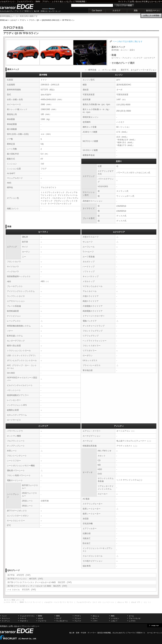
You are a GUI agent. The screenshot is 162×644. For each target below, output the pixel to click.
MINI (58, 616)
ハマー (95, 621)
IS (15, 602)
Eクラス (63, 602)
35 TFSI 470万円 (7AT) (19, 575)
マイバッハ (6, 618)
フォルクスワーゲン (25, 1)
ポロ (100, 602)
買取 (136, 11)
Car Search (97, 11)
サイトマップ (124, 1)
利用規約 (4, 626)
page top (155, 625)
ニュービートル (108, 602)
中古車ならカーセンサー (152, 1)
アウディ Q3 (34, 20)
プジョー (78, 618)
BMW (38, 1)
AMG (113, 616)
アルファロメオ (135, 618)
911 (126, 602)
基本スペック (123, 48)
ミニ (149, 602)
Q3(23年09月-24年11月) (51, 20)
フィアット (6, 621)
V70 (139, 602)
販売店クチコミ (153, 11)
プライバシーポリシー (30, 626)
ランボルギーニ (62, 621)
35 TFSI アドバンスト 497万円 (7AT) (25, 579)
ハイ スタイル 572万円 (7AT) (22, 590)
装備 (133, 56)
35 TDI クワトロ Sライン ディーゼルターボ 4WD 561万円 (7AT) (37, 586)
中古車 (83, 633)
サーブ (59, 618)
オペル (131, 616)
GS (12, 602)
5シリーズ (37, 602)
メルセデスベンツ (7, 1)
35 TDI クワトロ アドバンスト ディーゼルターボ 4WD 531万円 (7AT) (40, 582)
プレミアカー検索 (124, 5)
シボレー (114, 621)
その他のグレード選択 (123, 63)
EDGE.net (4, 20)
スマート (23, 618)
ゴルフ (95, 602)
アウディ (46, 1)
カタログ (116, 11)
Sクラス (70, 602)
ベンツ (4, 616)
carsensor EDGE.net (20, 7)
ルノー (95, 618)
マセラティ (24, 621)
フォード (78, 621)
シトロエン (115, 618)
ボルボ (40, 618)
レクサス (56, 1)
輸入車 (72, 633)
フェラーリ (42, 621)
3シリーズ (28, 602)
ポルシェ (96, 616)
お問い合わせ (136, 1)
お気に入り (151, 15)
